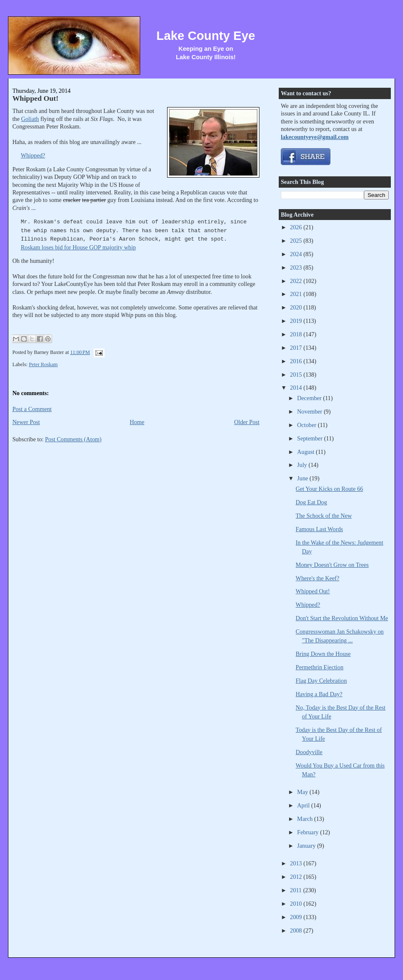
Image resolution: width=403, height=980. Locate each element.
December (310, 398)
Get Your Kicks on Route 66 (329, 489)
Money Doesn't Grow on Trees (332, 565)
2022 (297, 281)
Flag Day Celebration (321, 681)
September (311, 438)
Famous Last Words (319, 529)
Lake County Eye (206, 36)
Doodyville (309, 752)
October (307, 425)
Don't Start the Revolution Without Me (342, 618)
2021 (297, 294)
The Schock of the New (324, 516)
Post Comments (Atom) (73, 439)
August (306, 452)
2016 (297, 361)
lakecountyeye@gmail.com (315, 137)
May (304, 792)
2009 (297, 917)
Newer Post (26, 422)
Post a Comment (32, 409)
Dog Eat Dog (311, 502)
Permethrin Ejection (319, 667)
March (306, 819)
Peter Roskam (43, 364)
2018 (297, 334)
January (307, 846)
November (310, 411)
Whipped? (33, 155)
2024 (297, 254)
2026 (297, 227)
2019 (297, 321)
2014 (297, 388)
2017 (297, 348)
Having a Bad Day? (319, 694)
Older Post (247, 422)
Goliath (30, 119)
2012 (297, 877)
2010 (297, 904)
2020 (297, 307)
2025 (297, 241)
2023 (297, 267)
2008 (297, 930)
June (304, 478)
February (309, 832)
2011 (297, 890)
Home (137, 422)
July (303, 465)
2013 (297, 863)
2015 (297, 375)
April (304, 805)
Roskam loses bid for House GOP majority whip (78, 247)
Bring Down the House (323, 654)
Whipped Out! (35, 98)
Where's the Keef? (317, 578)
